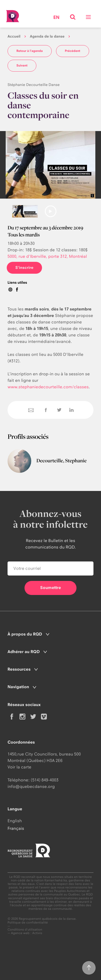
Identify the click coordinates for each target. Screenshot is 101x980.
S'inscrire (24, 268)
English (15, 821)
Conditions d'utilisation (25, 930)
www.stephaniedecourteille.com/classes (48, 387)
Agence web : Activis (27, 933)
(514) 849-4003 (45, 780)
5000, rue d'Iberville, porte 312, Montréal (47, 256)
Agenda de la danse (47, 36)
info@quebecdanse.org (31, 786)
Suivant (22, 65)
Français (16, 828)
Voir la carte (19, 767)
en (56, 18)
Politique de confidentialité (28, 923)
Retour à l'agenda (30, 51)
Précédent (73, 51)
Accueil (14, 36)
